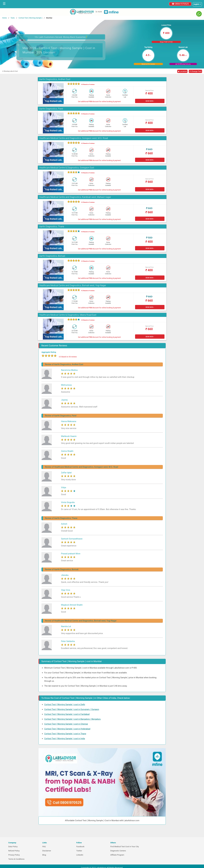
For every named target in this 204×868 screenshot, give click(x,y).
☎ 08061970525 (180, 4)
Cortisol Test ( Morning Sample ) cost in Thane (65, 734)
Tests (13, 18)
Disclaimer (47, 851)
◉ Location (182, 71)
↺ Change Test (195, 71)
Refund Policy (14, 851)
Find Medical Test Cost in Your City (124, 847)
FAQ (44, 847)
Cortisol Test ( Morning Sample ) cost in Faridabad (67, 714)
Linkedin (80, 855)
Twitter (79, 851)
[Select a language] (197, 4)
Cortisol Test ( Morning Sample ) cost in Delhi (65, 704)
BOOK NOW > (150, 101)
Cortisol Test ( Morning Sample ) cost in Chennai (66, 724)
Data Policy (13, 847)
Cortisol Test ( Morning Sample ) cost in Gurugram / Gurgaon (72, 709)
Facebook (80, 847)
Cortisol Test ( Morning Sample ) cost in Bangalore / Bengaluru (72, 719)
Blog (44, 855)
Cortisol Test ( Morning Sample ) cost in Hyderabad (67, 729)
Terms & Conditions (16, 859)
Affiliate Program (117, 855)
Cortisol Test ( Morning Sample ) (30, 18)
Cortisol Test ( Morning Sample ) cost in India (65, 739)
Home (4, 18)
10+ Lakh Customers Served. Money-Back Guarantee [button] (61, 37)
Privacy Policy (14, 855)
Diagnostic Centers (118, 851)
